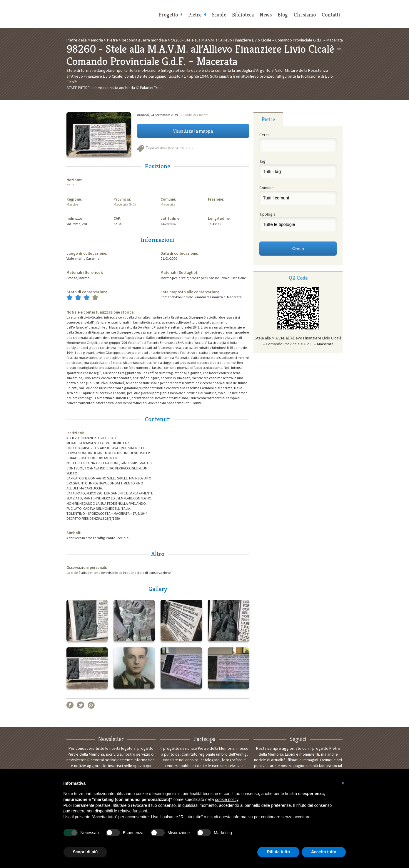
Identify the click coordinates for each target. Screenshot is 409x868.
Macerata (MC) (125, 204)
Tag (262, 161)
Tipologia (267, 214)
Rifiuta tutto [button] (278, 852)
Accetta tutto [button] (324, 852)
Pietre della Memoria (111, 14)
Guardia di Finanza (195, 115)
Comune (267, 188)
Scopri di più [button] (85, 852)
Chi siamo (305, 15)
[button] (343, 783)
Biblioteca (243, 15)
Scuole (219, 15)
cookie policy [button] (227, 799)
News (266, 15)
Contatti (331, 15)
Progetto (168, 15)
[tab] (268, 119)
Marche (72, 204)
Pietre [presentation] (268, 119)
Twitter (81, 705)
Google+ (91, 705)
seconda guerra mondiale (174, 148)
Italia (70, 185)
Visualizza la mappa (193, 131)
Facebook (70, 705)
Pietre (195, 15)
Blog (283, 15)
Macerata (168, 204)
